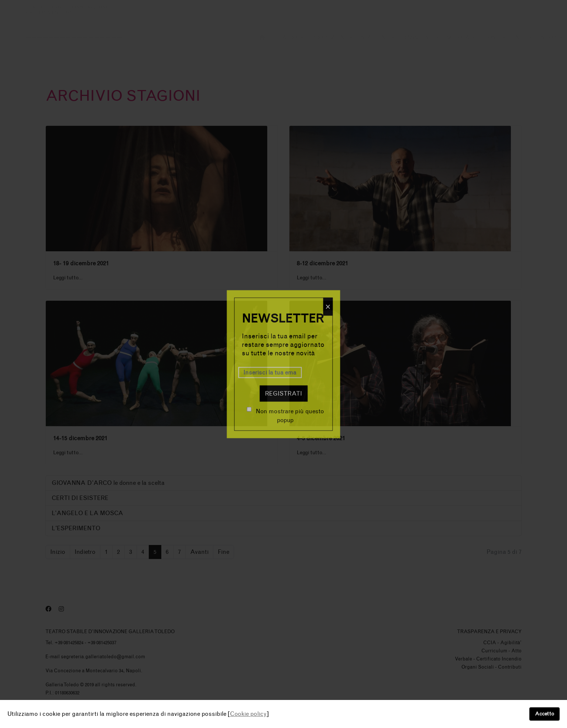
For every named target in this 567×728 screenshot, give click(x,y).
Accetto (544, 714)
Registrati (283, 393)
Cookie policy (248, 714)
